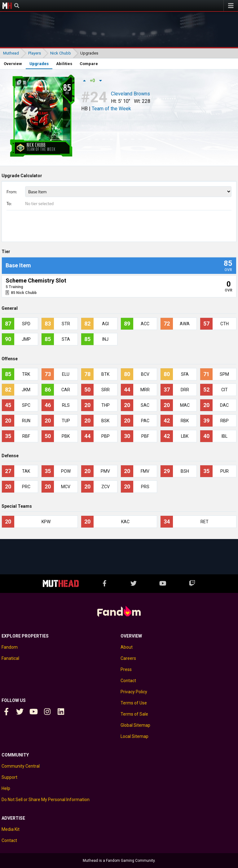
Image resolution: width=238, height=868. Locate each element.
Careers (128, 658)
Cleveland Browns (130, 94)
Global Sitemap (135, 725)
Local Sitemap (134, 736)
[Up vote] (84, 81)
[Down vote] (100, 81)
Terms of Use (134, 703)
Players (35, 53)
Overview (13, 64)
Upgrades (39, 64)
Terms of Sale (134, 714)
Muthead (7, 6)
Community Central (21, 766)
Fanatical (10, 658)
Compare (89, 64)
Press (126, 669)
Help (6, 788)
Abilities (64, 64)
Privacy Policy (134, 692)
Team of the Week (111, 109)
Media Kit (11, 829)
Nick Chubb (61, 53)
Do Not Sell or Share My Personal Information (46, 800)
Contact (128, 681)
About (127, 647)
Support (9, 777)
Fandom (10, 647)
